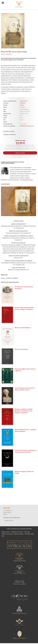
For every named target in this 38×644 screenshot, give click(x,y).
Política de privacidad (7, 534)
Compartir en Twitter (9, 131)
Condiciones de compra (17, 532)
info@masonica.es (9, 520)
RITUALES (23, 103)
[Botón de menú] (4, 3)
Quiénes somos (6, 532)
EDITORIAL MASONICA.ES (27, 126)
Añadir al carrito (20, 153)
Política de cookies (19, 534)
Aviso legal (27, 532)
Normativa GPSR (29, 534)
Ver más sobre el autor (27, 180)
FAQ (3, 536)
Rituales (22, 105)
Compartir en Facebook (9, 135)
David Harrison (6, 54)
